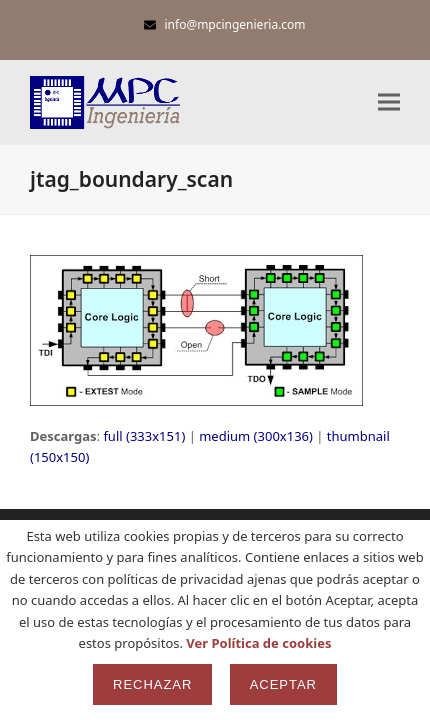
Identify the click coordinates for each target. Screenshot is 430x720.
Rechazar (152, 684)
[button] (389, 102)
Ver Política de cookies (258, 643)
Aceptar (283, 684)
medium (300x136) (256, 436)
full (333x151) (144, 436)
